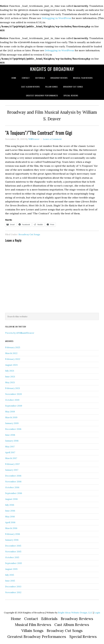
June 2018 (10, 434)
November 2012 (13, 591)
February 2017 (12, 463)
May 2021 (10, 381)
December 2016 (13, 475)
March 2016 (11, 527)
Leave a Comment (52, 138)
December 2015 (13, 545)
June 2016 (10, 510)
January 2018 (12, 440)
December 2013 (13, 585)
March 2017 (11, 457)
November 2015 (13, 550)
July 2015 (10, 574)
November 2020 (13, 393)
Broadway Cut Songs (29, 233)
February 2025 (13, 346)
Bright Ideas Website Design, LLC (75, 611)
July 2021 (10, 370)
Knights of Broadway (52, 68)
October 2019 (12, 399)
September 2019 (14, 405)
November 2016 (13, 480)
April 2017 (10, 451)
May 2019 (10, 410)
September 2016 (14, 492)
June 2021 (10, 375)
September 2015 (13, 562)
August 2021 (11, 364)
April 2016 (10, 521)
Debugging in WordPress (56, 18)
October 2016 (12, 486)
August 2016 (11, 498)
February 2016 (13, 533)
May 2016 (10, 515)
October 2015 (12, 556)
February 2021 (13, 387)
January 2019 (12, 422)
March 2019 (11, 416)
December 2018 (13, 428)
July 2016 (10, 504)
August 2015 (11, 568)
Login (97, 611)
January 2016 (12, 539)
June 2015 (10, 580)
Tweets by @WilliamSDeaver (20, 332)
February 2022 (13, 358)
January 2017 (12, 469)
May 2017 (10, 445)
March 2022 (11, 352)
